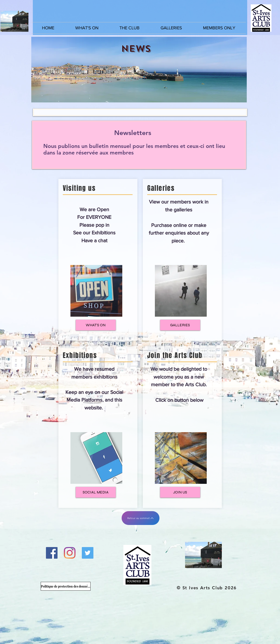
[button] (87, 28)
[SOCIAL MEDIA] (96, 492)
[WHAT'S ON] (96, 325)
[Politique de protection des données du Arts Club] (66, 586)
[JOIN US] (180, 492)
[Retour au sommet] (141, 518)
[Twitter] (88, 553)
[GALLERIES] (180, 325)
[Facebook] (52, 553)
